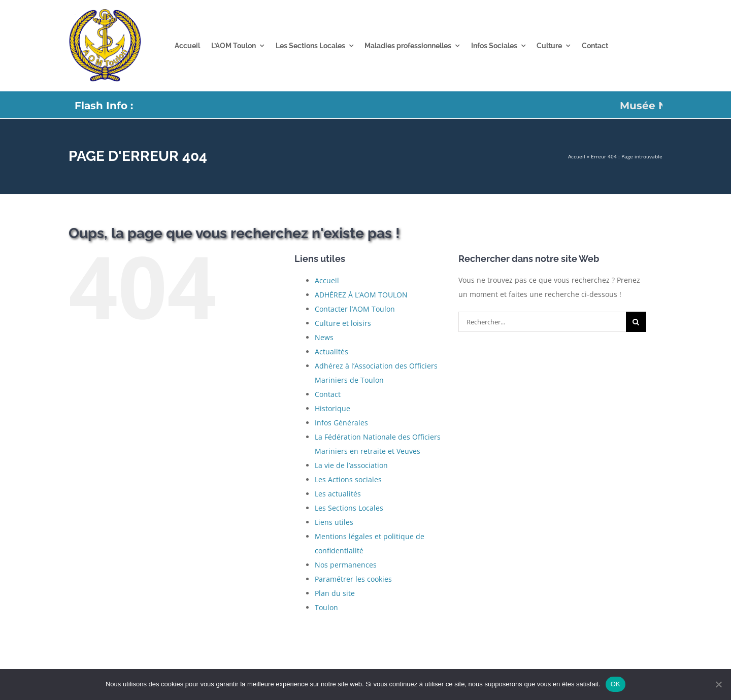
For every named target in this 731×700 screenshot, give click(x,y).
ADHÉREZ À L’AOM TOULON (361, 295)
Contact (328, 394)
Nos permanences (346, 565)
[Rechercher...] (542, 322)
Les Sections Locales (349, 508)
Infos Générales (341, 423)
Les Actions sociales (348, 479)
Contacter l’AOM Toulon (355, 309)
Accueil (577, 156)
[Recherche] (636, 322)
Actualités (331, 352)
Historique (333, 408)
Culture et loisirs (343, 323)
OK (616, 684)
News (324, 337)
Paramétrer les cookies (353, 579)
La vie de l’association (351, 465)
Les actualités (338, 494)
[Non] (718, 684)
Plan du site (335, 593)
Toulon (326, 607)
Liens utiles (334, 522)
